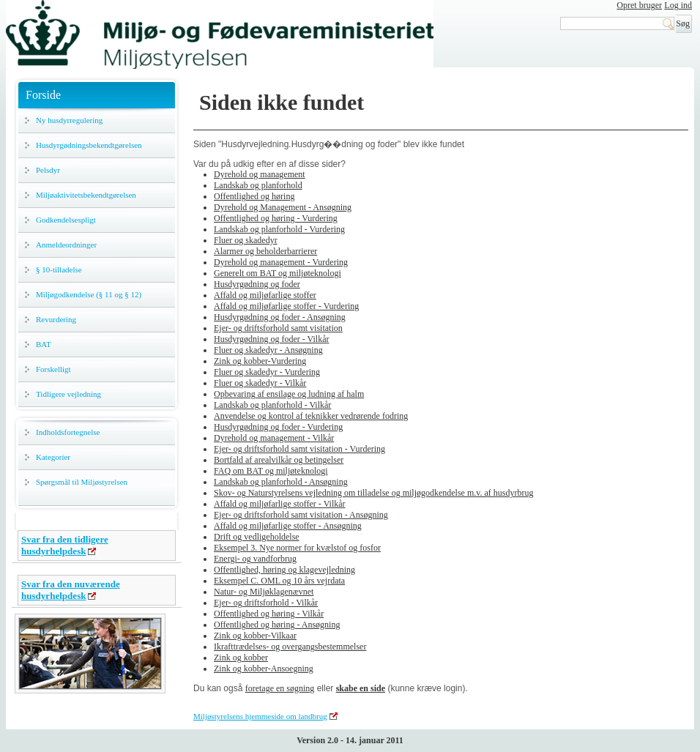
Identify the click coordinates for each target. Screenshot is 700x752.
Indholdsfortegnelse (68, 432)
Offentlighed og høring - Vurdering (276, 218)
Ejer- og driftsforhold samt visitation (278, 328)
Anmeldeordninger (66, 245)
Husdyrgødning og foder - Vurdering (278, 427)
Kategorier (53, 457)
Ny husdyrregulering (69, 120)
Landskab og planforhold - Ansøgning (281, 482)
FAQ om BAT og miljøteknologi (271, 471)
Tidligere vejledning (68, 394)
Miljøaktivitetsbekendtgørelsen (86, 195)
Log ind (678, 5)
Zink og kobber (241, 658)
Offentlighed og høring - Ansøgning (277, 625)
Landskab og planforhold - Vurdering (279, 229)
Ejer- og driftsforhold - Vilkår (266, 603)
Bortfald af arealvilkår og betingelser (279, 460)
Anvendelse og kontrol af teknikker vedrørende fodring (311, 416)
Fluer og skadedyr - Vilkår (260, 383)
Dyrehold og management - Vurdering (281, 262)
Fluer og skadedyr (246, 240)
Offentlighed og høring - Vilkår (269, 614)
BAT (44, 344)
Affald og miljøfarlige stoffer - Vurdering (286, 306)
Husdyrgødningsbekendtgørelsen (89, 145)
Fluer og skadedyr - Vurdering (267, 372)
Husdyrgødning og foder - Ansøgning (280, 317)
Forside (43, 95)
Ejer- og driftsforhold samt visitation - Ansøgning (301, 515)
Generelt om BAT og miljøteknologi (278, 273)
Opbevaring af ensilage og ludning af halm (289, 394)
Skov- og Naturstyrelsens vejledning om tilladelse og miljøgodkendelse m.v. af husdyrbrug (373, 493)
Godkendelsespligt (66, 220)
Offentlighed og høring (254, 196)
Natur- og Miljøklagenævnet (264, 592)
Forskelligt (53, 369)
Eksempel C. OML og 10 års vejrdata (279, 581)
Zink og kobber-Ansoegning (264, 669)
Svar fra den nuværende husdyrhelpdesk (71, 590)
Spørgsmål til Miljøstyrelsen (82, 482)
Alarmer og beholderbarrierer (265, 251)
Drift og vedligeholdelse (257, 537)
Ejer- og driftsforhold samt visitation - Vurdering (299, 449)
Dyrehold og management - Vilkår (274, 438)
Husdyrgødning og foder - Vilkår (271, 339)
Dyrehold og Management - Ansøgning (283, 207)
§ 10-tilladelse (59, 269)
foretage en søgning (280, 688)
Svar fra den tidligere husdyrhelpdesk (65, 545)
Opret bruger (639, 5)
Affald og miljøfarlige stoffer (265, 295)
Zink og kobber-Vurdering (260, 361)
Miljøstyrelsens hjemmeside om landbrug (260, 716)
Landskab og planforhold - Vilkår (272, 405)
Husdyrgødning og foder (257, 284)
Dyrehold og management (260, 174)
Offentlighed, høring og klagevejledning (284, 570)
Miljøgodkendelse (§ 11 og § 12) (89, 294)
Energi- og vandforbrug (255, 559)
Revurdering (56, 319)
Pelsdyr (48, 170)
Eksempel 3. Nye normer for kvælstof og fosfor (297, 548)
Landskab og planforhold (258, 185)
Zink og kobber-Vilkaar (255, 636)
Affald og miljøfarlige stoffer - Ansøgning (288, 526)
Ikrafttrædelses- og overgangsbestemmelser (290, 647)
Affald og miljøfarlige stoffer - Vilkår (280, 504)
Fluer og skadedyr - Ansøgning (268, 350)
